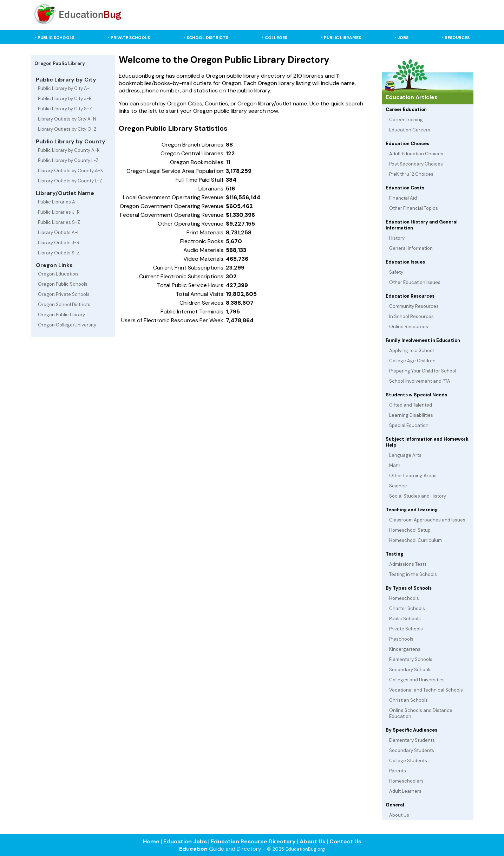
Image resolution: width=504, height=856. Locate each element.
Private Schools (406, 629)
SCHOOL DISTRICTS (207, 38)
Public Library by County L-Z (68, 160)
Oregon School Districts (64, 304)
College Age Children (412, 361)
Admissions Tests (408, 564)
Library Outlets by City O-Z (67, 129)
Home (151, 841)
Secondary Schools (410, 670)
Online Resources (409, 327)
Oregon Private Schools (64, 294)
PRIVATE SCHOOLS (130, 38)
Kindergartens (405, 649)
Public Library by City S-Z (65, 109)
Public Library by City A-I (64, 88)
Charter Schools (407, 608)
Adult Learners (405, 791)
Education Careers (410, 130)
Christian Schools (408, 700)
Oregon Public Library (61, 315)
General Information (411, 248)
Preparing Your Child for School (423, 371)
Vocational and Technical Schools (426, 690)
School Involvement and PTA (420, 381)
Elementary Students (412, 740)
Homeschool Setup (410, 530)
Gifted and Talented (411, 405)
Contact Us (345, 841)
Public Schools (405, 619)
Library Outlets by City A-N (67, 119)
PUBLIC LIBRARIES (342, 38)
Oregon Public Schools (63, 284)
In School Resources (411, 316)
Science (398, 486)
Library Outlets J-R (59, 243)
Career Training (406, 120)
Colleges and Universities (417, 680)
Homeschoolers (406, 781)
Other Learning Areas (413, 476)
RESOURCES (457, 38)
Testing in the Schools (413, 574)
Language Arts (405, 455)
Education (193, 849)
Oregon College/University (67, 325)
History (397, 238)
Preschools (401, 639)
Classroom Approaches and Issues (427, 520)
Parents (398, 771)
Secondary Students (412, 750)
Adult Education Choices (416, 154)
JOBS (403, 38)
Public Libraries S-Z (59, 222)
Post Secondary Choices (416, 164)
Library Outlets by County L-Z (70, 181)
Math (395, 465)
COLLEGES (276, 38)
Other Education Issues (415, 282)
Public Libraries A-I (58, 202)
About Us (399, 815)
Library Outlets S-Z (59, 253)
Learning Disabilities (411, 415)
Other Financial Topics (414, 208)
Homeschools (404, 598)
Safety (396, 272)
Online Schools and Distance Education (421, 713)
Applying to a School (411, 351)
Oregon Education (58, 274)
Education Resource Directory (253, 841)
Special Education (409, 425)
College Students (408, 761)
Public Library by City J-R (65, 99)
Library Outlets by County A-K (71, 171)
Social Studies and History (418, 496)
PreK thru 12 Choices (411, 174)
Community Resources (414, 306)
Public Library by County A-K (69, 150)
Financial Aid (403, 198)
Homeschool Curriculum (415, 540)
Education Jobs (185, 841)
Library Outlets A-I (58, 232)
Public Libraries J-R (59, 212)
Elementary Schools (411, 659)
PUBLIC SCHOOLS (56, 38)
